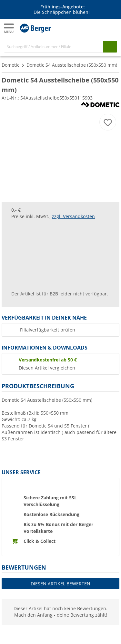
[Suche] (54, 47)
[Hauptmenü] (9, 28)
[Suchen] (110, 47)
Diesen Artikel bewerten (60, 584)
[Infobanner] (62, 10)
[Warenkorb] (111, 28)
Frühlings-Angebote (62, 7)
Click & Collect (40, 541)
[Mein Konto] (98, 28)
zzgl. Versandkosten (73, 216)
